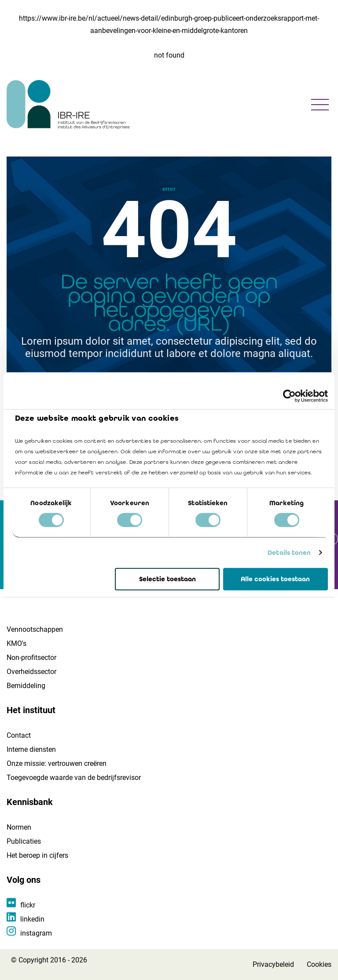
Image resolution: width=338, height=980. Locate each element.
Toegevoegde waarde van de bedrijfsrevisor (74, 778)
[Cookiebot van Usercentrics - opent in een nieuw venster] (289, 396)
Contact (19, 735)
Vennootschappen (35, 629)
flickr (28, 905)
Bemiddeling (26, 686)
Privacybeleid (273, 964)
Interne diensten (31, 749)
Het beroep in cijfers (37, 855)
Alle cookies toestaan (275, 579)
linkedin (32, 919)
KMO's (17, 643)
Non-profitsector (31, 658)
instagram (36, 933)
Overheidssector (31, 672)
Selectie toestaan (167, 579)
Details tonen (289, 553)
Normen (19, 827)
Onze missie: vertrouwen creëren (57, 763)
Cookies (319, 964)
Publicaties (24, 841)
